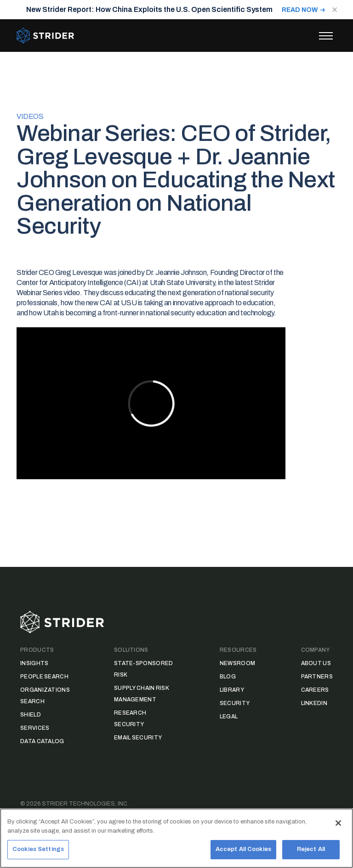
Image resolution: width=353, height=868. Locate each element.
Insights (34, 663)
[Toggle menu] (326, 36)
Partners (317, 677)
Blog (228, 677)
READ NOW (300, 10)
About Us (316, 663)
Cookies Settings (38, 849)
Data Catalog (42, 741)
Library (232, 690)
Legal (229, 717)
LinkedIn (314, 703)
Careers (315, 690)
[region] (176, 838)
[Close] (338, 823)
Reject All (311, 849)
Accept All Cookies (243, 849)
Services (35, 728)
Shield (31, 715)
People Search (44, 677)
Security (235, 703)
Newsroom (237, 663)
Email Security (138, 738)
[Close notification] (335, 10)
